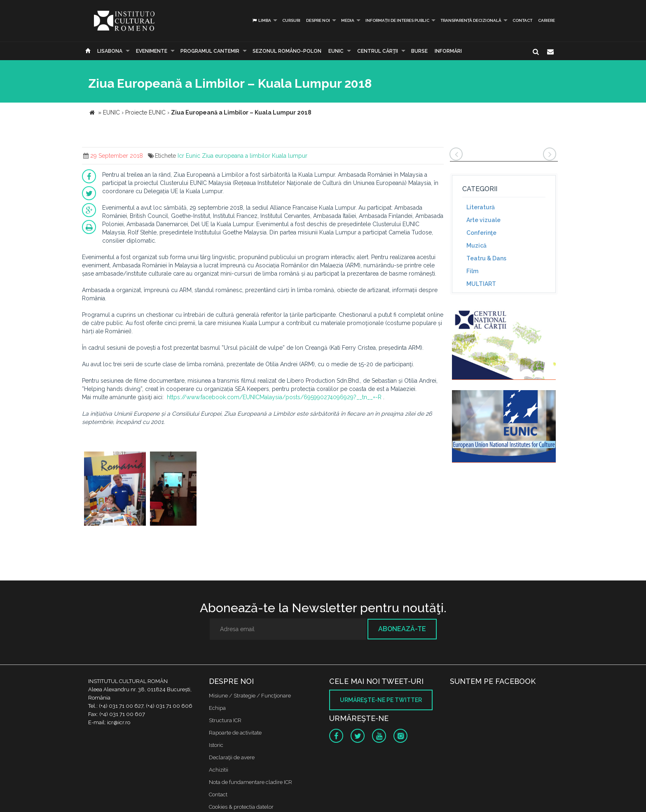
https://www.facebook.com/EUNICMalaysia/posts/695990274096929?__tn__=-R (274, 397)
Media (348, 20)
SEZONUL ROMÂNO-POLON (287, 51)
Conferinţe (481, 233)
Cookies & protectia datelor (241, 807)
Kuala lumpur (290, 156)
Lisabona (110, 51)
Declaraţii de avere (232, 757)
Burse (419, 51)
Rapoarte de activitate (235, 733)
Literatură (481, 207)
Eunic (193, 156)
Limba (261, 20)
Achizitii (219, 770)
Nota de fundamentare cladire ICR (250, 782)
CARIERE (547, 20)
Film (472, 271)
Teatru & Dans (486, 258)
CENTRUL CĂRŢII (378, 51)
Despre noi (318, 20)
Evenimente (152, 51)
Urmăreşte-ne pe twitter (381, 700)
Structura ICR (225, 720)
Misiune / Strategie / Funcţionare (250, 696)
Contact (522, 20)
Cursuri (291, 20)
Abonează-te (402, 629)
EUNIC (336, 51)
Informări (448, 51)
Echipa (217, 708)
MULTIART (481, 284)
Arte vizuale (483, 220)
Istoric (216, 745)
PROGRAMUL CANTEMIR (210, 51)
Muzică (476, 246)
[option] (115, 490)
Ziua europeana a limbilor (236, 156)
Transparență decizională (471, 20)
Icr (181, 156)
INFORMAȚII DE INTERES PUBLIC (397, 20)
